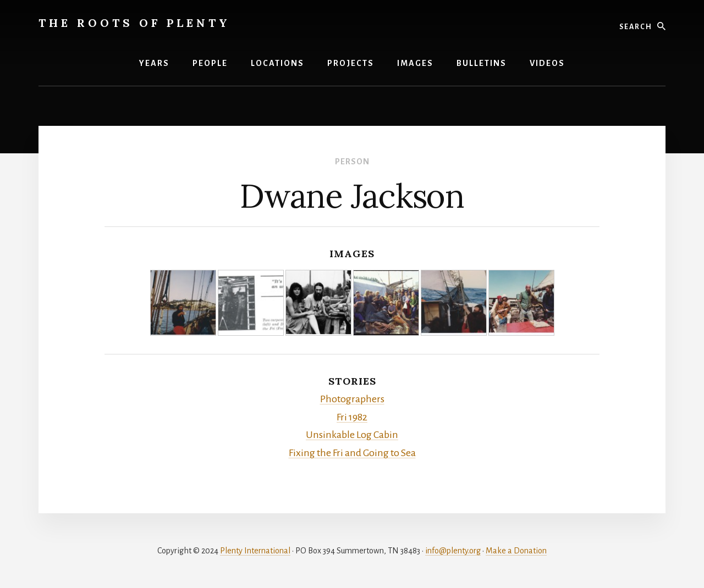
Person (352, 162)
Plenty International (255, 551)
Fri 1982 (352, 417)
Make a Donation (516, 551)
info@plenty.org (453, 551)
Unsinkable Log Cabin (352, 435)
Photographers (352, 399)
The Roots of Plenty (134, 23)
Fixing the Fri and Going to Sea (352, 453)
